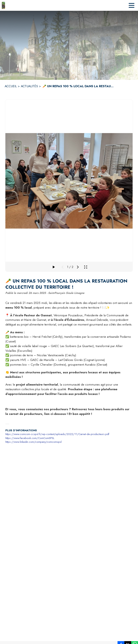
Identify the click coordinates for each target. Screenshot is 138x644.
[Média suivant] (78, 267)
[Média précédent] (63, 267)
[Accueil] (3, 5)
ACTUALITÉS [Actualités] (29, 86)
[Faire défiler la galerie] (54, 267)
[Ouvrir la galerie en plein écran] (86, 267)
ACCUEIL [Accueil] (11, 86)
